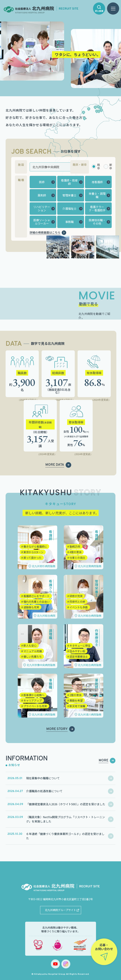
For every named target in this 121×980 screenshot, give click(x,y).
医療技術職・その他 (97, 222)
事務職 (69, 222)
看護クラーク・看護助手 (97, 208)
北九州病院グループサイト (60, 910)
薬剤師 (42, 195)
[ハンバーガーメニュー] (113, 9)
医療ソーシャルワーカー (42, 222)
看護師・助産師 (69, 182)
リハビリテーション (42, 208)
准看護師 (97, 182)
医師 (42, 182)
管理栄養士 (69, 195)
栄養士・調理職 (97, 195)
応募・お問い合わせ (104, 947)
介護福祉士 (69, 208)
